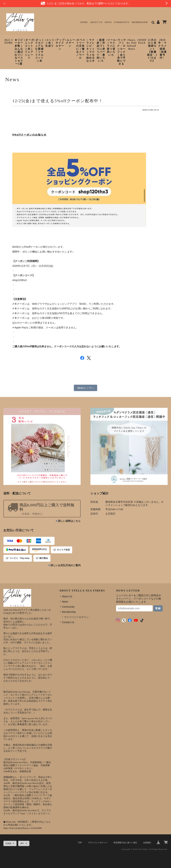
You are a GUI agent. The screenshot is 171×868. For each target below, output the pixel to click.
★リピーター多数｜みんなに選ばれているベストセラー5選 (19, 52)
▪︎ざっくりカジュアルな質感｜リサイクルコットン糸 (39, 50)
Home (84, 22)
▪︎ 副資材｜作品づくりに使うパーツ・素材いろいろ (101, 50)
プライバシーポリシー (98, 843)
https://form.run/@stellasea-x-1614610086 (23, 828)
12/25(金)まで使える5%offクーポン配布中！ (58, 101)
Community (122, 22)
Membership (140, 22)
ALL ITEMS (9, 41)
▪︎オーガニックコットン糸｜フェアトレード (29, 49)
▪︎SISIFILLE (142, 41)
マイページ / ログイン (76, 617)
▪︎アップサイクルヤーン (60, 44)
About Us (96, 22)
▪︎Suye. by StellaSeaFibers (132, 44)
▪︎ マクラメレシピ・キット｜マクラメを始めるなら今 (91, 50)
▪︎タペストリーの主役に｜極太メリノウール (80, 49)
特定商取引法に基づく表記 (125, 843)
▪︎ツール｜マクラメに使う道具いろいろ (111, 47)
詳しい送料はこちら (69, 521)
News (108, 22)
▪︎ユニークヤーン (70, 43)
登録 (158, 608)
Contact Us (68, 622)
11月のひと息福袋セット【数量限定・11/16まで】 (152, 50)
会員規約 (147, 843)
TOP (80, 843)
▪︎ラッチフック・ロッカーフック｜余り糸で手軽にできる (121, 52)
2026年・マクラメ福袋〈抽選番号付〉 (162, 49)
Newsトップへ (85, 388)
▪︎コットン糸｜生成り (50, 43)
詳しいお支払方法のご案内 (66, 565)
